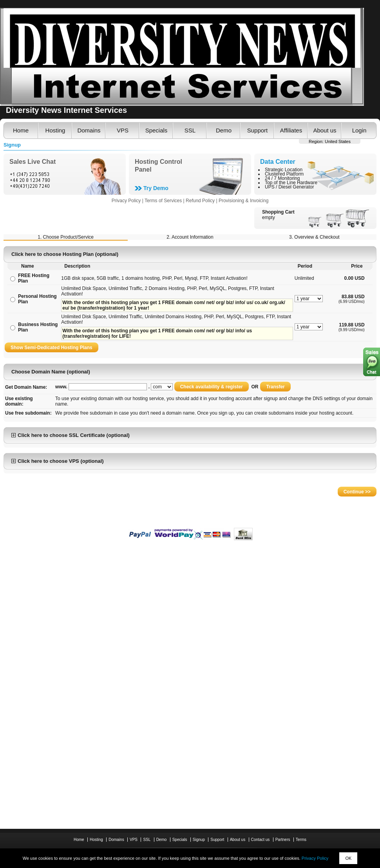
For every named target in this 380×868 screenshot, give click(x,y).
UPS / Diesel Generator (289, 187)
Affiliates (291, 130)
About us (325, 130)
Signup (199, 840)
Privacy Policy (315, 858)
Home (21, 130)
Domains (89, 130)
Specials (157, 130)
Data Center (278, 162)
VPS (123, 130)
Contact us (261, 840)
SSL (190, 130)
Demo (224, 130)
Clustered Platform (284, 174)
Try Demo (156, 188)
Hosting (55, 130)
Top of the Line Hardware (291, 183)
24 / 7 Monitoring (282, 178)
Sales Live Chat (33, 162)
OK (348, 858)
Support (258, 130)
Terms (301, 840)
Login (359, 130)
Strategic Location (284, 170)
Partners (283, 840)
